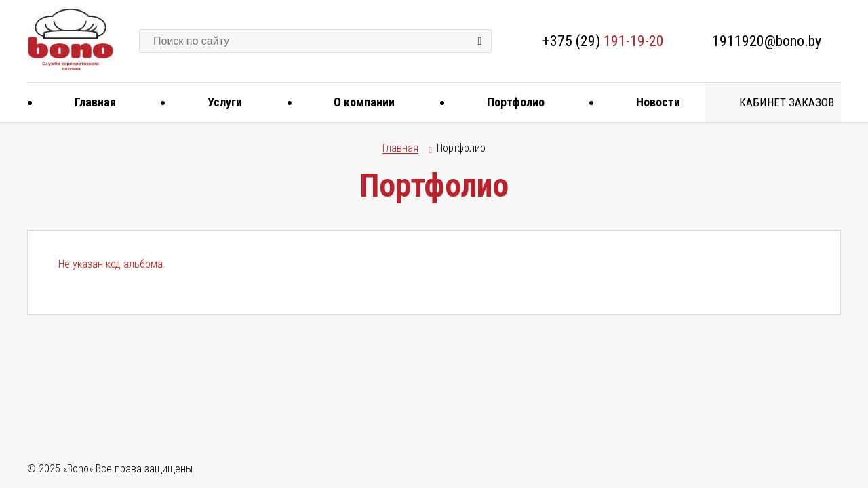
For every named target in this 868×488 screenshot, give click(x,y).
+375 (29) (603, 41)
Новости (653, 102)
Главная (90, 102)
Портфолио (511, 102)
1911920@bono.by (767, 41)
